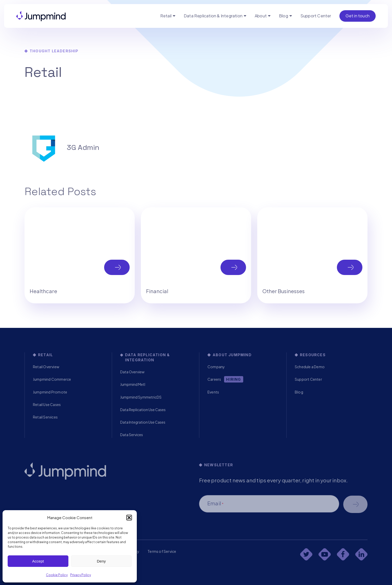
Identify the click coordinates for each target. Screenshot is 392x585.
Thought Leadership (54, 51)
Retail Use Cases (47, 404)
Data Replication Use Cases (143, 410)
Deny (101, 561)
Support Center (316, 16)
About (261, 16)
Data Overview (132, 372)
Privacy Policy (81, 575)
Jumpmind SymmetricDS (141, 397)
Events (213, 392)
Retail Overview (46, 367)
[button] (129, 518)
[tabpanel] (80, 255)
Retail (166, 16)
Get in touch (358, 16)
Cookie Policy (57, 575)
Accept (38, 561)
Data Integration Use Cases (143, 422)
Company (216, 367)
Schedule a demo (355, 504)
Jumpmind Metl (133, 384)
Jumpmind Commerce (52, 379)
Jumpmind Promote (50, 392)
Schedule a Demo (310, 367)
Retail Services (45, 417)
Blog (284, 16)
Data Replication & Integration (213, 16)
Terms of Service (162, 551)
